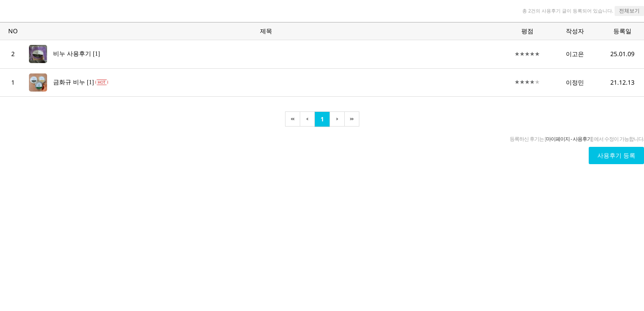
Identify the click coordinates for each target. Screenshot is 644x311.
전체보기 (629, 11)
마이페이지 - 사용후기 (569, 139)
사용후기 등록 (616, 155)
